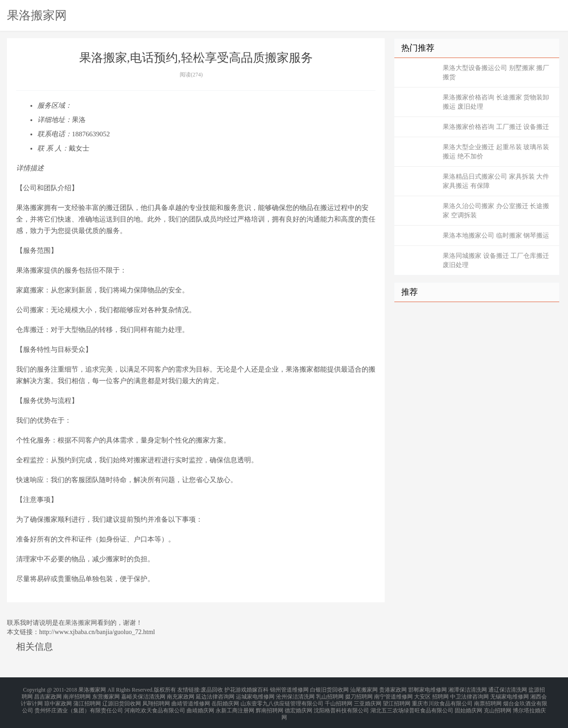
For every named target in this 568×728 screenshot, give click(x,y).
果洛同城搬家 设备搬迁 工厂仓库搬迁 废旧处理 (496, 260)
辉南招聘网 (269, 706)
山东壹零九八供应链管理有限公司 (282, 700)
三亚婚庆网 (368, 700)
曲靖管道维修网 (191, 700)
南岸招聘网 (77, 695)
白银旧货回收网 (329, 689)
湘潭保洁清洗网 (468, 689)
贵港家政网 (393, 689)
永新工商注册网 (235, 706)
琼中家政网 (58, 700)
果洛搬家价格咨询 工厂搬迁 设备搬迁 (496, 127)
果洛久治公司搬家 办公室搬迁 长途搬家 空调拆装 (496, 211)
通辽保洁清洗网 (508, 689)
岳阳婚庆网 (225, 700)
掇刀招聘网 (359, 695)
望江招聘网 (397, 700)
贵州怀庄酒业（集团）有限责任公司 (79, 706)
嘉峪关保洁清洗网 (143, 695)
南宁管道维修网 (393, 695)
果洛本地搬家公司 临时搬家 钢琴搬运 (496, 236)
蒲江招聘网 (87, 700)
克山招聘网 (498, 706)
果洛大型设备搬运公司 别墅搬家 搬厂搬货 (496, 73)
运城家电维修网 (255, 695)
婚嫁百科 (258, 689)
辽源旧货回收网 (122, 700)
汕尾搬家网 (364, 689)
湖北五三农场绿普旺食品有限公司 (412, 706)
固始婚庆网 (468, 706)
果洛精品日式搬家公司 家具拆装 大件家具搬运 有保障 (496, 181)
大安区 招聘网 (431, 695)
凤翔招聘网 (156, 700)
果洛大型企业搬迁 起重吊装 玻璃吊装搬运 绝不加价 (496, 152)
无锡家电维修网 (509, 695)
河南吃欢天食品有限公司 (155, 706)
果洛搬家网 (37, 15)
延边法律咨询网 (215, 695)
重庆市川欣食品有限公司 (442, 700)
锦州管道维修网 (289, 689)
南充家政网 (181, 695)
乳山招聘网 (330, 695)
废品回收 (212, 689)
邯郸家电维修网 (427, 689)
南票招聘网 (488, 700)
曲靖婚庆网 (200, 706)
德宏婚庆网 (299, 706)
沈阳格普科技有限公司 (341, 706)
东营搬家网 (106, 695)
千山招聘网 (339, 700)
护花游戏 (235, 689)
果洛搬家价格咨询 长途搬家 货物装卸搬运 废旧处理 (496, 102)
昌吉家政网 (48, 695)
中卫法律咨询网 (469, 695)
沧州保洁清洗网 (295, 695)
